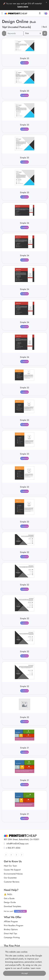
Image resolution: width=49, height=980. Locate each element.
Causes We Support (12, 870)
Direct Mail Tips (10, 934)
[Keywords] (15, 33)
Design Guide (10, 902)
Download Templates (12, 906)
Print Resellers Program (14, 926)
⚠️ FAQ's (8, 894)
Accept (25, 973)
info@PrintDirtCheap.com (16, 844)
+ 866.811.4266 (12, 848)
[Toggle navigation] (2, 13)
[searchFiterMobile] (4, 33)
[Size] (33, 33)
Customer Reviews (12, 882)
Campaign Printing (12, 937)
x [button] (46, 2)
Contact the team (20, 911)
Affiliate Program (11, 921)
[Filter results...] (45, 33)
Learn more (23, 7)
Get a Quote (9, 898)
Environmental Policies (13, 874)
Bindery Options (11, 929)
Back (44, 27)
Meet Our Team (10, 866)
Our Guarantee (10, 878)
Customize (24, 63)
